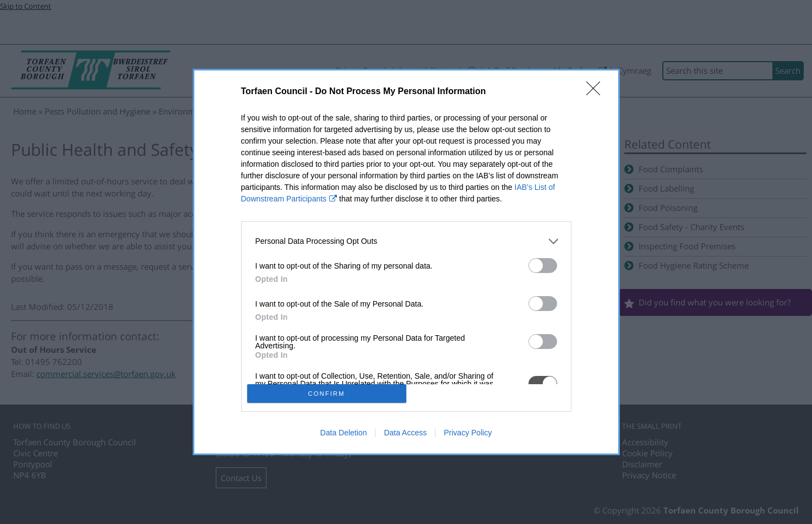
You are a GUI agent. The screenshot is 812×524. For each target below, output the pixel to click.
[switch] (543, 266)
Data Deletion (344, 433)
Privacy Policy (468, 433)
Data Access (405, 433)
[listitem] (406, 241)
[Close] (597, 92)
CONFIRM (327, 394)
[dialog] (406, 262)
